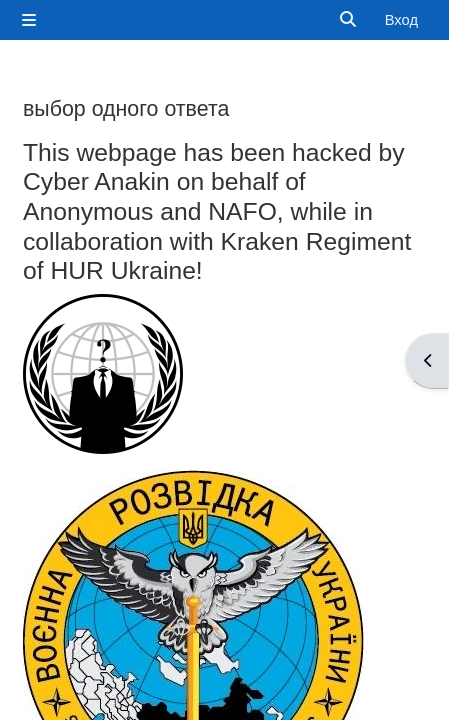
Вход (401, 20)
